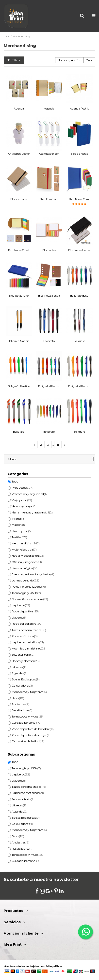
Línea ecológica (25, 568)
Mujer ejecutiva (24, 549)
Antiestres (20, 704)
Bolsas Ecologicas (26, 679)
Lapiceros (21, 605)
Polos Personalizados (29, 587)
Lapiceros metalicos (28, 642)
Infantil (19, 518)
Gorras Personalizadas (30, 599)
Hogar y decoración (28, 556)
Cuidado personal (26, 723)
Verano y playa (24, 506)
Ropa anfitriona (25, 636)
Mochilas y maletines (29, 648)
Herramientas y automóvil (32, 512)
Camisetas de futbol (28, 741)
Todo (15, 481)
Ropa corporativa (27, 624)
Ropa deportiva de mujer (31, 735)
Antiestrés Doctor (19, 154)
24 (89, 60)
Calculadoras (22, 685)
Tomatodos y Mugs (28, 716)
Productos (22, 488)
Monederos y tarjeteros (29, 692)
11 (58, 445)
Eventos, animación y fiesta (33, 574)
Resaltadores (22, 710)
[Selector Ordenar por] (69, 60)
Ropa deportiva (25, 611)
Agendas (20, 673)
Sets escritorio (23, 655)
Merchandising (26, 543)
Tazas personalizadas (29, 630)
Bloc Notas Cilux (79, 199)
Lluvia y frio (22, 531)
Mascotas (20, 525)
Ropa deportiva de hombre (33, 729)
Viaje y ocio (22, 500)
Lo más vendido (25, 580)
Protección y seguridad (30, 494)
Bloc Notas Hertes (79, 250)
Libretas (20, 667)
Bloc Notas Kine (19, 296)
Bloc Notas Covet (19, 250)
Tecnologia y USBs (26, 593)
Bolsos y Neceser (26, 661)
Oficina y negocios (27, 562)
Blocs (18, 698)
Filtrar (14, 60)
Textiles (19, 537)
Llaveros (19, 617)
